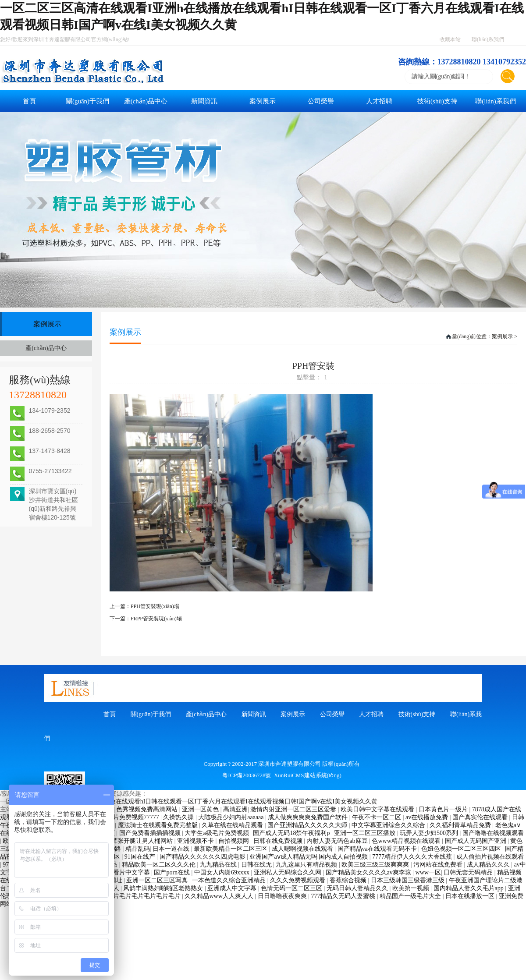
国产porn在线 (172, 872)
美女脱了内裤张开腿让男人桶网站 (128, 841)
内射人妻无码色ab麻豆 (338, 841)
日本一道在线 (172, 849)
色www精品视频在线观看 (407, 841)
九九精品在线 (219, 865)
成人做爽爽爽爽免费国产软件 (309, 817)
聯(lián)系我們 (488, 39)
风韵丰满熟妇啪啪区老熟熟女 (164, 888)
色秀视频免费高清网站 (148, 809)
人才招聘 (379, 101)
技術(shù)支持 (437, 101)
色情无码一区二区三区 (292, 888)
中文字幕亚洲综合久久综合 (389, 825)
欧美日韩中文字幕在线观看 (378, 809)
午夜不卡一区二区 (377, 817)
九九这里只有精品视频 (307, 865)
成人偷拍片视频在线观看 (490, 857)
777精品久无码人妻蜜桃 (344, 896)
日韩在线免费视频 (279, 841)
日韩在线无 (257, 865)
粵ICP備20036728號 (247, 775)
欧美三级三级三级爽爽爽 (376, 865)
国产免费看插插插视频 (151, 833)
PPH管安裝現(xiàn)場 (155, 606)
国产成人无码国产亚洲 (476, 841)
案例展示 (263, 101)
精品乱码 (138, 849)
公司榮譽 (321, 101)
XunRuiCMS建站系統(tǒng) (308, 775)
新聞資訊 (204, 101)
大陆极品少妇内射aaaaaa (232, 817)
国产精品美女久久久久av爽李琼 (369, 872)
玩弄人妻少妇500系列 (430, 833)
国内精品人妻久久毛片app (469, 888)
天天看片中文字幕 (126, 872)
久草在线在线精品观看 (233, 825)
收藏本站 (450, 39)
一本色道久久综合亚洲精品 (230, 880)
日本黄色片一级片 (444, 809)
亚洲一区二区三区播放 (366, 833)
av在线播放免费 (428, 817)
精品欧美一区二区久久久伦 (160, 865)
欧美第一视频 (412, 888)
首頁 (29, 101)
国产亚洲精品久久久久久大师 (308, 825)
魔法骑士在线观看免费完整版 (159, 825)
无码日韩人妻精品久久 (358, 888)
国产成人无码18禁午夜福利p (292, 833)
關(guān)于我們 (87, 101)
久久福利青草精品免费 (461, 825)
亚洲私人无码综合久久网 (288, 872)
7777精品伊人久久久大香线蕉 (413, 857)
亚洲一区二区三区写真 (158, 880)
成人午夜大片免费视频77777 (122, 817)
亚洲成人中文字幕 (233, 888)
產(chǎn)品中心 (146, 101)
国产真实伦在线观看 (481, 817)
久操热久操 (179, 817)
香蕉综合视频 (349, 880)
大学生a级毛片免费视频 (217, 833)
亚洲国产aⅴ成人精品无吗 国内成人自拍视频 (309, 857)
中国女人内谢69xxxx (223, 872)
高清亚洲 (235, 809)
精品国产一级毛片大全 (411, 896)
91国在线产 (141, 857)
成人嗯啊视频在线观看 (303, 849)
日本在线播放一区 (471, 896)
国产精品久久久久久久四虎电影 (203, 857)
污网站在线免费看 (439, 865)
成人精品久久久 (489, 865)
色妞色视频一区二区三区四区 (462, 849)
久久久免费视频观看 (299, 880)
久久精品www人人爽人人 (220, 896)
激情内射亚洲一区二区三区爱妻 (294, 809)
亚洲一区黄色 (201, 809)
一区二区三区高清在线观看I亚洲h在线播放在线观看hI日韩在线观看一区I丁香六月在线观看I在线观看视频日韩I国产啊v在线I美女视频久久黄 (189, 801)
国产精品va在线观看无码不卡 (378, 849)
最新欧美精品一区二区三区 (231, 849)
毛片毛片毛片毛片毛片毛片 (145, 896)
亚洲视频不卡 (196, 841)
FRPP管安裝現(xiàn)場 (156, 619)
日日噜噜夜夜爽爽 (283, 896)
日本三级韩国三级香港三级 (409, 880)
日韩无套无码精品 (469, 872)
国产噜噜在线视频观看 (493, 833)
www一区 (428, 872)
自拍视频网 (235, 841)
